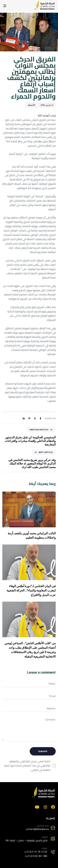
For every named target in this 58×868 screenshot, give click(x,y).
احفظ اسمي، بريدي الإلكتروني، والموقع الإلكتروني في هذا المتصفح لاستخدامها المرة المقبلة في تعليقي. (27, 766)
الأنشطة (31, 105)
